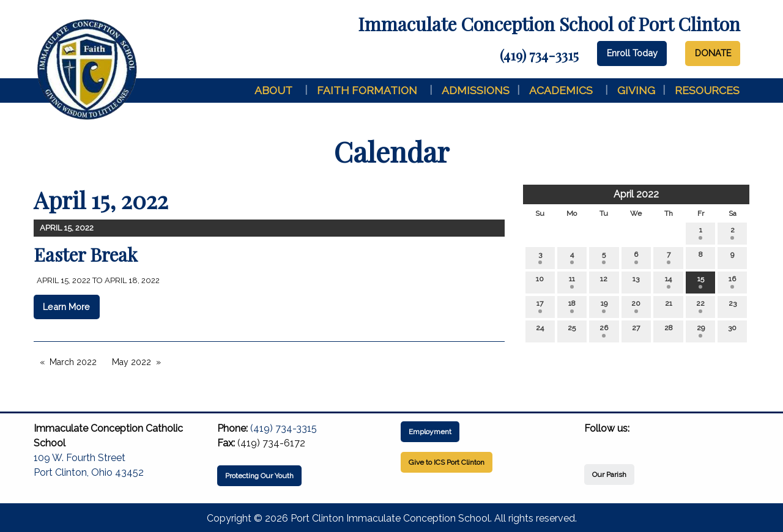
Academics (561, 90)
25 (572, 331)
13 (636, 282)
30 (732, 331)
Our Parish (609, 475)
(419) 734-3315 (539, 55)
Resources (707, 90)
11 (572, 282)
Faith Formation (367, 90)
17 (540, 306)
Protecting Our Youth (259, 476)
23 (733, 306)
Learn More (66, 307)
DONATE (713, 53)
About (273, 90)
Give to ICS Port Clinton (447, 462)
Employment (430, 432)
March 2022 (73, 362)
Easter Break (86, 254)
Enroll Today (632, 53)
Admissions (476, 90)
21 (669, 306)
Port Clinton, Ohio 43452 (89, 472)
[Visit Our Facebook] (594, 443)
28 (669, 331)
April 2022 (636, 194)
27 (636, 331)
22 (700, 306)
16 (732, 282)
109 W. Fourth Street (80, 458)
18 (572, 306)
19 (604, 306)
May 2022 (132, 362)
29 (701, 331)
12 (604, 282)
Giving (636, 90)
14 (668, 282)
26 (604, 331)
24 (540, 331)
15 (701, 282)
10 (540, 282)
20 (636, 306)
